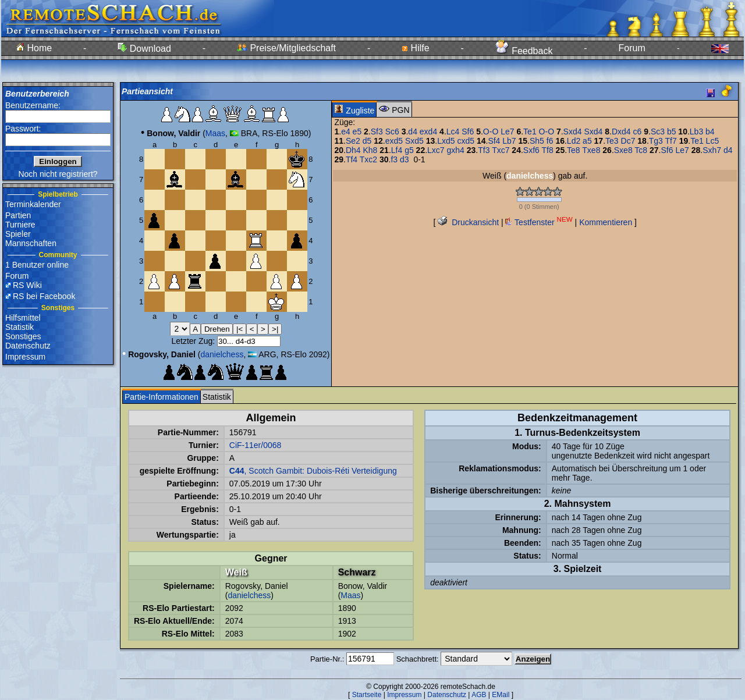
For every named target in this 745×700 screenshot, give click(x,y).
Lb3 (696, 132)
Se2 (353, 141)
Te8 (574, 150)
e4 (346, 132)
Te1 (530, 132)
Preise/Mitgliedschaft (286, 48)
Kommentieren (606, 222)
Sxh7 (712, 150)
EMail (501, 695)
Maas (215, 133)
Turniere (20, 225)
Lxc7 (436, 150)
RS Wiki (27, 285)
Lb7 (509, 141)
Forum (632, 48)
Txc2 (368, 159)
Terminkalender (33, 204)
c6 (638, 132)
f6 (550, 141)
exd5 (394, 141)
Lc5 (713, 141)
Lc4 (453, 132)
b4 (710, 132)
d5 (367, 141)
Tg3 (656, 141)
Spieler (18, 234)
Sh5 (537, 141)
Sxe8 (623, 150)
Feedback (524, 51)
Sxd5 (414, 141)
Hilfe (415, 48)
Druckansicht (468, 222)
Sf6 (468, 132)
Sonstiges (23, 336)
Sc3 (658, 132)
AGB (479, 695)
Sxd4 (573, 132)
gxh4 (456, 150)
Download (144, 49)
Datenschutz (28, 346)
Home (34, 48)
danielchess (222, 354)
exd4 (428, 132)
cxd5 (466, 141)
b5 (672, 132)
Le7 (507, 132)
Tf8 (547, 150)
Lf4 (397, 150)
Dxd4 (621, 132)
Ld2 (574, 141)
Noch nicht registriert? (58, 174)
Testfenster (539, 222)
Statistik (19, 327)
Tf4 (352, 159)
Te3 (612, 141)
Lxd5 (446, 141)
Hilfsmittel (23, 318)
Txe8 (591, 150)
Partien (18, 215)
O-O (491, 132)
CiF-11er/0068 (256, 445)
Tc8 (641, 150)
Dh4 (353, 150)
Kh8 (370, 150)
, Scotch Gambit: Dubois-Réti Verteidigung (313, 471)
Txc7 (501, 150)
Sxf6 (531, 150)
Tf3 (484, 150)
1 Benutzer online (37, 265)
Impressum (25, 357)
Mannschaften (31, 243)
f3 (394, 159)
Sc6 (392, 132)
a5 (587, 141)
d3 (405, 159)
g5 (409, 150)
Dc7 (628, 141)
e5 (357, 132)
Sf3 (377, 132)
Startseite (367, 695)
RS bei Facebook (44, 296)
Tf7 (671, 141)
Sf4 (494, 141)
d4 (413, 132)
